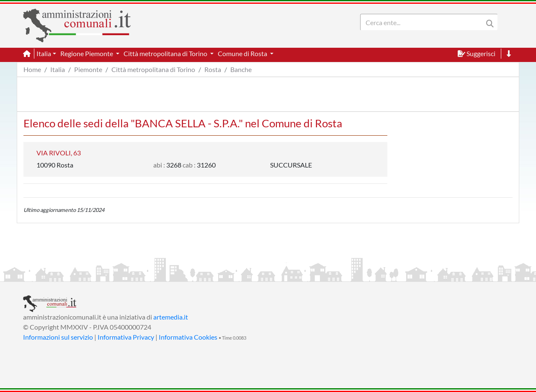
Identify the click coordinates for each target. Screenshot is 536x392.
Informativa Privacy (126, 337)
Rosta (213, 69)
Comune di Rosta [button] (243, 53)
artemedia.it (171, 317)
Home (32, 69)
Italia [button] (44, 53)
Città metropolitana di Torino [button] (166, 53)
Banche (241, 69)
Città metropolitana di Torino (153, 69)
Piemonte (88, 69)
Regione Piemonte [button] (87, 53)
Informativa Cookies (188, 337)
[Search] (423, 22)
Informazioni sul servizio (58, 337)
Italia (58, 69)
